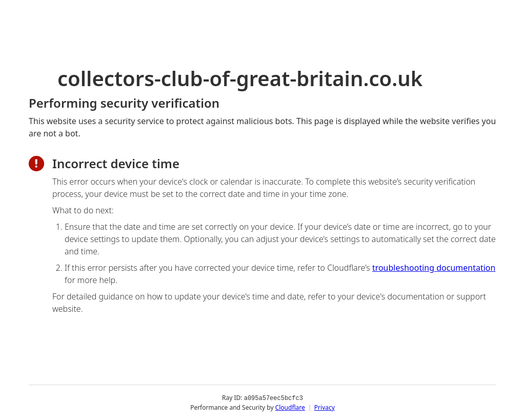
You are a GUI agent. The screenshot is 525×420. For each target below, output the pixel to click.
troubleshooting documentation (434, 268)
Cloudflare (290, 407)
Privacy (325, 407)
